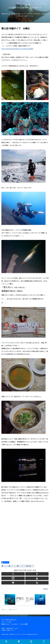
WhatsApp (10, 628)
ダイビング (5, 562)
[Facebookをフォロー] (37, 574)
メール (16, 628)
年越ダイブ (30, 566)
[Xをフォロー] (13, 574)
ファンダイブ (21, 566)
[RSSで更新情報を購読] (37, 583)
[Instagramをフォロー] (13, 578)
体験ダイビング (5, 624)
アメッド (5, 566)
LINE (3, 628)
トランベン (12, 566)
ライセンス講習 (24, 624)
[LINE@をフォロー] (13, 583)
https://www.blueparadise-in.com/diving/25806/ (17, 49)
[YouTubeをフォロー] (37, 578)
